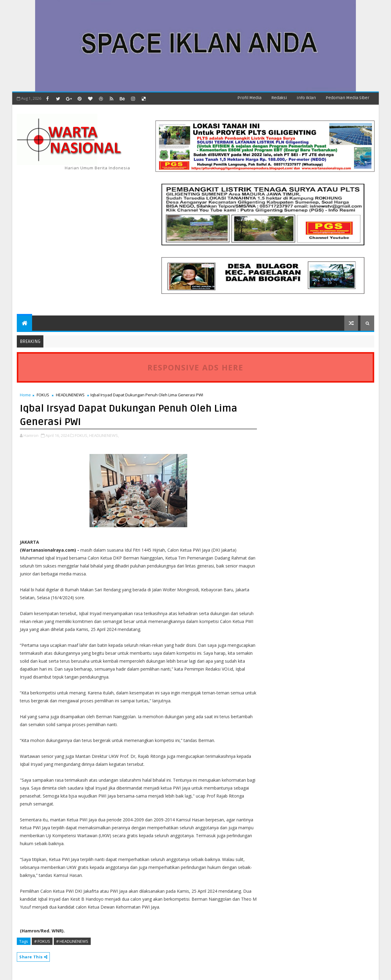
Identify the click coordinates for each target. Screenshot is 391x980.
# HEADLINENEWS (72, 941)
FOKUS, (82, 435)
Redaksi (279, 98)
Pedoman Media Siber (347, 98)
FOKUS (43, 395)
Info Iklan (306, 98)
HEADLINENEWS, (104, 435)
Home (25, 395)
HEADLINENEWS (70, 395)
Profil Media (249, 98)
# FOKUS (42, 941)
